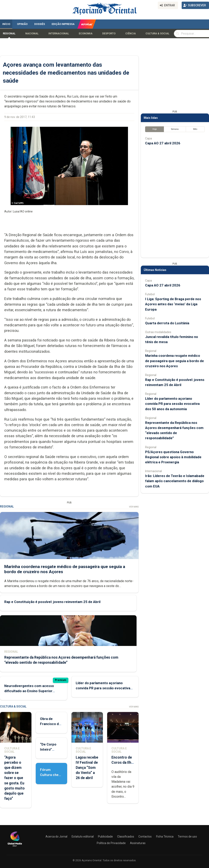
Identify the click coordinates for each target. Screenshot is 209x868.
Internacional (59, 34)
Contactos (145, 837)
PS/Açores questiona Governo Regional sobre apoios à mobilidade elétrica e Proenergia (173, 457)
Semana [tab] (175, 129)
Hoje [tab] (155, 129)
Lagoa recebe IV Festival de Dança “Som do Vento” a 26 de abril (87, 768)
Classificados (126, 837)
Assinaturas (138, 843)
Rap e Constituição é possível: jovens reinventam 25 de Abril (52, 602)
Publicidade (105, 837)
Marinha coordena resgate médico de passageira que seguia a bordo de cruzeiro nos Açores (175, 361)
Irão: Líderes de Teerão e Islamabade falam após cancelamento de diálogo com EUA (175, 481)
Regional (9, 34)
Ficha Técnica (165, 837)
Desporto (109, 34)
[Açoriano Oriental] (15, 847)
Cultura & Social (157, 34)
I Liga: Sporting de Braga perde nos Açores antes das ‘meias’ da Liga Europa (173, 304)
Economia (86, 34)
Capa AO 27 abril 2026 (163, 143)
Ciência (131, 34)
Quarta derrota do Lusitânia (167, 323)
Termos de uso (187, 837)
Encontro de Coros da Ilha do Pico (122, 762)
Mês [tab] (195, 129)
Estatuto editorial (83, 837)
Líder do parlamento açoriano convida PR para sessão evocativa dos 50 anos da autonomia (103, 688)
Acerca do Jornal (56, 837)
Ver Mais (134, 507)
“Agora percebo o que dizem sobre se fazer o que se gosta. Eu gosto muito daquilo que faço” (14, 778)
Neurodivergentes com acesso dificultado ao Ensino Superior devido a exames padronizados (29, 691)
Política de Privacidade (111, 843)
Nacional (32, 34)
